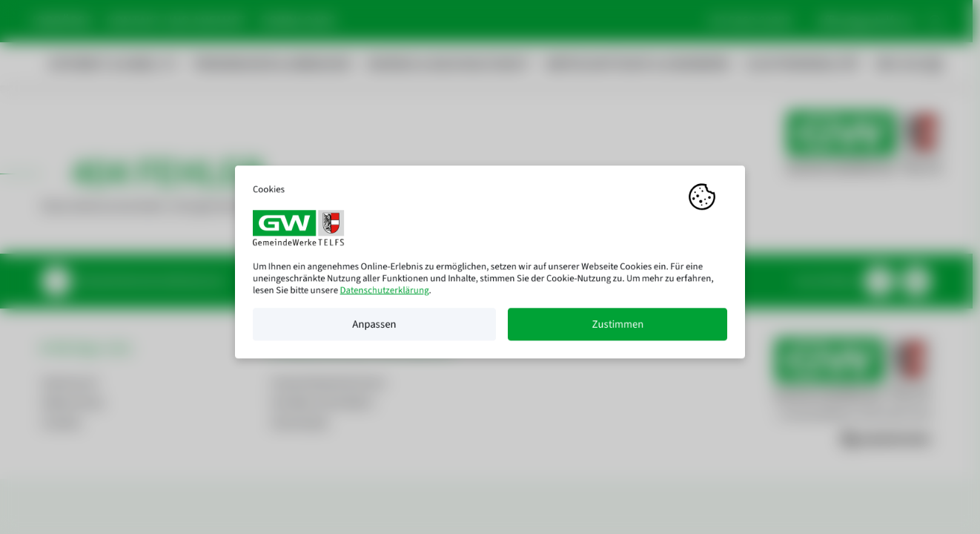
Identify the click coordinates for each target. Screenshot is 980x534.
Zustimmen (618, 329)
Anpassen (374, 329)
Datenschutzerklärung (385, 295)
